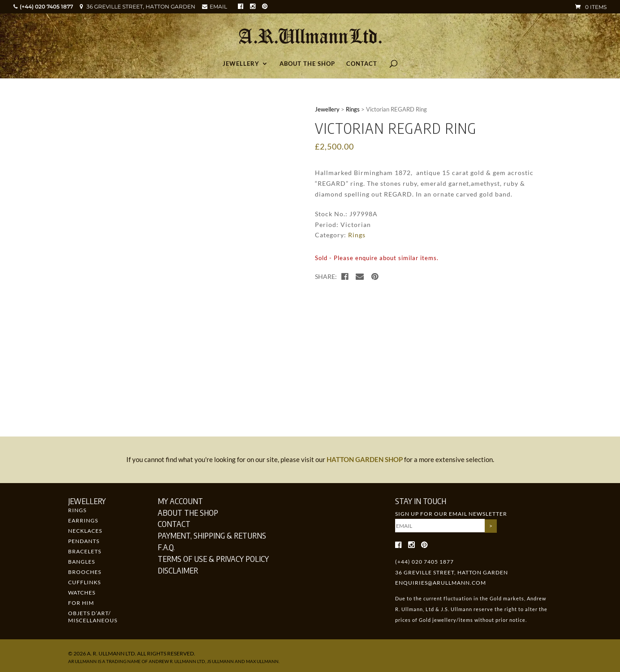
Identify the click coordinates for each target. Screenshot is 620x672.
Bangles (82, 562)
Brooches (85, 572)
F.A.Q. (166, 547)
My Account (180, 501)
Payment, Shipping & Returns (212, 535)
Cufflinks (84, 582)
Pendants (84, 541)
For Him (81, 603)
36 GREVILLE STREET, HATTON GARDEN (141, 6)
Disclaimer (178, 570)
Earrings (83, 520)
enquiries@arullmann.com (441, 583)
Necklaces (85, 531)
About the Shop (307, 64)
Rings (353, 109)
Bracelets (85, 551)
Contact (362, 64)
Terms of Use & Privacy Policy (213, 559)
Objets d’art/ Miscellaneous (93, 617)
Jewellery (241, 64)
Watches (82, 593)
